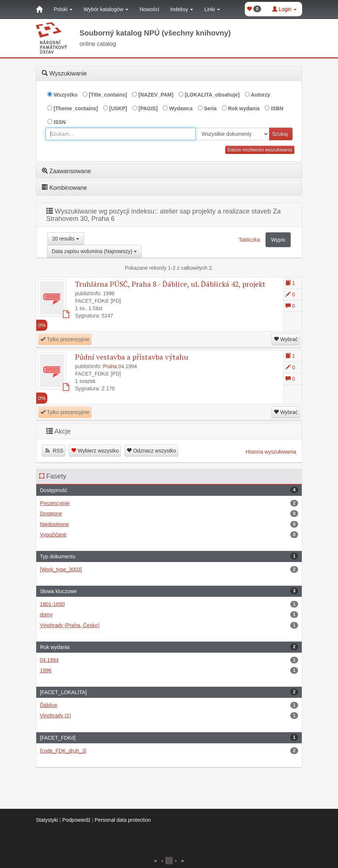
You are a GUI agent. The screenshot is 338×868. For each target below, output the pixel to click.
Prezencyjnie (169, 503)
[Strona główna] (39, 9)
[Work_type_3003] (169, 569)
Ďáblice (169, 705)
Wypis (278, 240)
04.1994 (169, 660)
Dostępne (169, 514)
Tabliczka (249, 240)
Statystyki (47, 820)
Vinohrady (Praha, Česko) (169, 625)
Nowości (149, 9)
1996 (169, 670)
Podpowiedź (76, 820)
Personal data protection (123, 820)
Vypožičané (169, 535)
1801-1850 (169, 604)
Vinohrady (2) (169, 716)
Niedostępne (169, 524)
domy (169, 615)
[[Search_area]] (232, 134)
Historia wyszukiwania (271, 452)
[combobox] (121, 134)
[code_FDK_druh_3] (169, 751)
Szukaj (280, 134)
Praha (110, 366)
